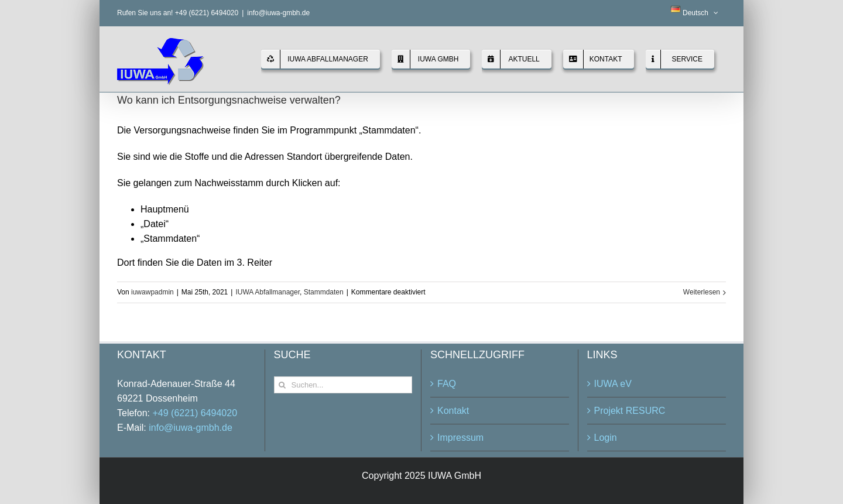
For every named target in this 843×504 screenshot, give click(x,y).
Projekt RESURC (630, 411)
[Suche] (282, 385)
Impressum (460, 438)
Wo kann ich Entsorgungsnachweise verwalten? (229, 100)
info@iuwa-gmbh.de (278, 13)
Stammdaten (324, 292)
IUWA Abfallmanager (268, 292)
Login (606, 438)
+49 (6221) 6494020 (195, 413)
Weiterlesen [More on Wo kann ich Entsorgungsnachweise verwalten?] (702, 292)
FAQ (447, 384)
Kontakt (453, 411)
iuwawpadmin (153, 292)
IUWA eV (613, 384)
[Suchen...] (343, 385)
